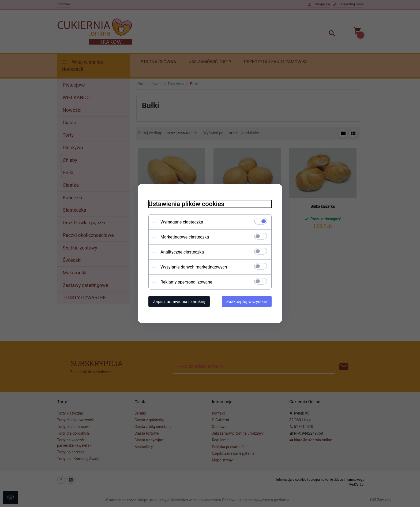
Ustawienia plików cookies (186, 204)
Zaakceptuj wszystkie (247, 302)
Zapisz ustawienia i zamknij (179, 302)
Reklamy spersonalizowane (186, 282)
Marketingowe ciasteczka (185, 237)
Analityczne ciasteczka (182, 252)
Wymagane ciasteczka (182, 222)
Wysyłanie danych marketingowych (194, 267)
